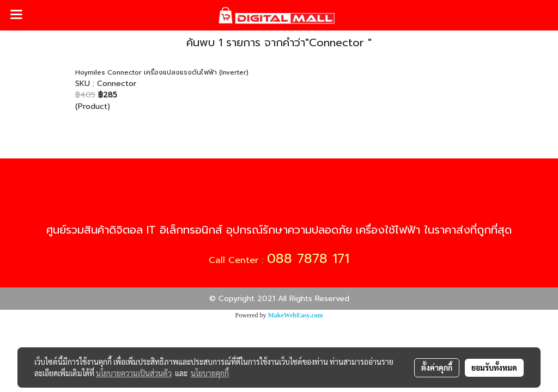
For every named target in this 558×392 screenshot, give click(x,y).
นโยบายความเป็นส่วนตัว (134, 373)
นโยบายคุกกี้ (210, 373)
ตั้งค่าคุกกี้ (437, 367)
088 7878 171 (308, 259)
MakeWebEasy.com (296, 315)
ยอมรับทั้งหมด (494, 367)
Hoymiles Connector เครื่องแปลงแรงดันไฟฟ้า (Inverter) (162, 72)
